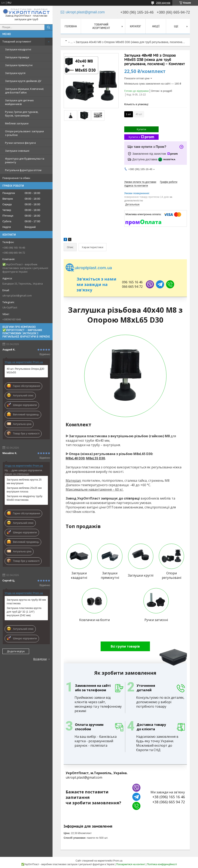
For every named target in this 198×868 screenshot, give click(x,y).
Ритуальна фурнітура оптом (23, 170)
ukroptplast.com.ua (89, 268)
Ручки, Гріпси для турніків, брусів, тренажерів (22, 114)
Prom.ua (118, 861)
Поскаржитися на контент (131, 864)
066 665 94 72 (132, 287)
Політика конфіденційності (162, 864)
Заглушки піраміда (17, 57)
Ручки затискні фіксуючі (20, 143)
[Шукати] (48, 27)
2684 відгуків (163, 3)
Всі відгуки (40, 659)
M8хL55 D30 (95, 458)
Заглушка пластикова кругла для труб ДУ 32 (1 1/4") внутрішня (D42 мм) (24, 612)
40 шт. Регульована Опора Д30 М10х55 (25, 371)
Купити (141, 129)
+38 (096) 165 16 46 (169, 797)
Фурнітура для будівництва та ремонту (25, 160)
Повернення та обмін (16, 178)
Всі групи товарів (125, 646)
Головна (71, 26)
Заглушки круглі (15, 73)
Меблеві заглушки (17, 123)
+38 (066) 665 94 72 (169, 802)
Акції (156, 26)
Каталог (135, 26)
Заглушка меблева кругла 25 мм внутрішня (24, 481)
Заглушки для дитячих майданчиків (19, 102)
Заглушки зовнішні (17, 151)
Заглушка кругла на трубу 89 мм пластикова (26, 602)
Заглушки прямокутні (19, 65)
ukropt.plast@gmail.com (17, 295)
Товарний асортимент (17, 41)
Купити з (141, 137)
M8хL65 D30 (143, 454)
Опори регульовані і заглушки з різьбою (24, 133)
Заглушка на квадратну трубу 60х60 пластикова (25, 498)
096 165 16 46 (132, 282)
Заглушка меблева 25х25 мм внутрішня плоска (24, 490)
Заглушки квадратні (18, 49)
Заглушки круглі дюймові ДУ (23, 81)
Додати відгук (16, 651)
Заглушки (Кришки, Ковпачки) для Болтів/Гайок (24, 91)
